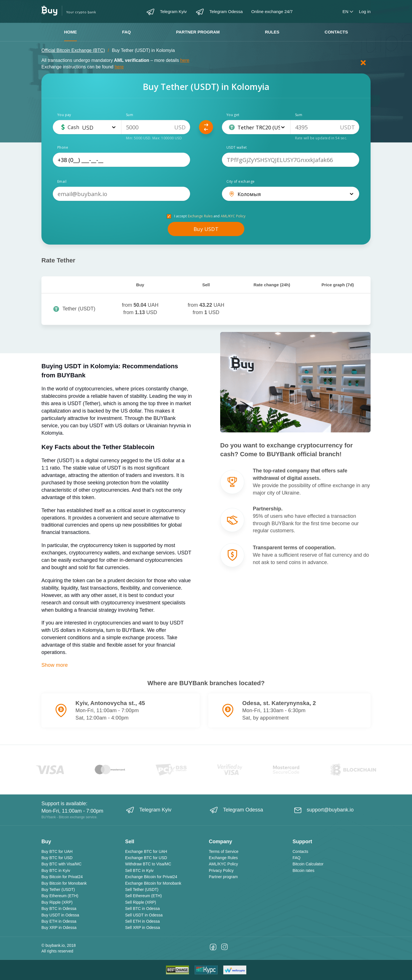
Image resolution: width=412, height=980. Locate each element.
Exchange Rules (200, 216)
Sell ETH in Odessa (142, 921)
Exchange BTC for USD (146, 858)
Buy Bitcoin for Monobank (64, 883)
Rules (272, 32)
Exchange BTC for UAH (146, 851)
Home (71, 32)
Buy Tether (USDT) (58, 889)
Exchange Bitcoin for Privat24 (151, 877)
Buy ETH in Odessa (59, 921)
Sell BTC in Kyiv (139, 870)
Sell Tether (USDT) (142, 889)
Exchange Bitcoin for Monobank (153, 883)
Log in (365, 11)
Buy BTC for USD (57, 858)
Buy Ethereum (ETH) (60, 896)
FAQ (126, 32)
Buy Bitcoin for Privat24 (62, 877)
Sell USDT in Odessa (144, 915)
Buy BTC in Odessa (59, 909)
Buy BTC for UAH (57, 851)
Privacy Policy (221, 870)
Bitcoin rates (303, 870)
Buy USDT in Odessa (60, 915)
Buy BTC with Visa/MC (61, 864)
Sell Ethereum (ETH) (143, 896)
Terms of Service (224, 851)
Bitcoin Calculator (308, 864)
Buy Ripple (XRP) (57, 902)
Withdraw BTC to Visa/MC (148, 864)
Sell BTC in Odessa (142, 909)
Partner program (198, 32)
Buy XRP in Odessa (59, 928)
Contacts (336, 32)
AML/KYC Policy (233, 216)
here (185, 60)
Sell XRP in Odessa (143, 928)
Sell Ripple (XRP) (141, 902)
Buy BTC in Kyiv (56, 870)
